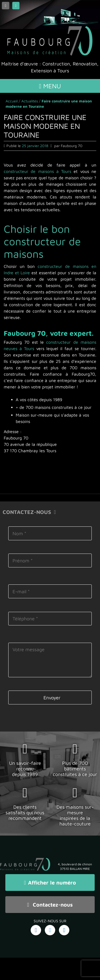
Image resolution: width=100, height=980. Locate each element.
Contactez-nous (50, 905)
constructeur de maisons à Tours (37, 171)
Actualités (30, 101)
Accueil (12, 101)
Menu (50, 86)
